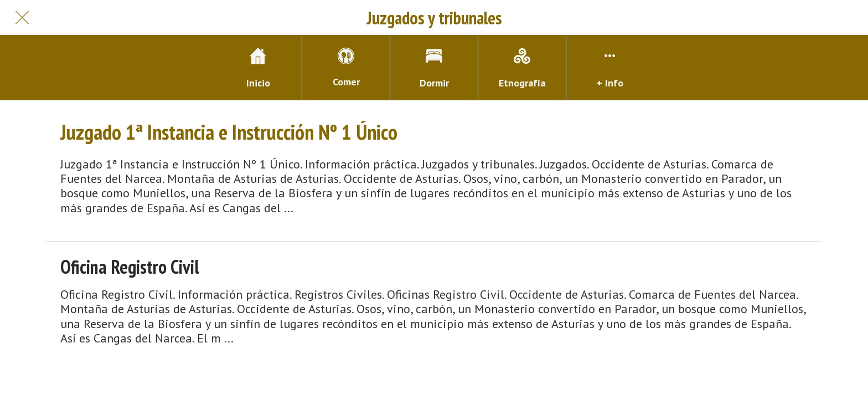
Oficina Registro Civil (130, 267)
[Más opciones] (610, 68)
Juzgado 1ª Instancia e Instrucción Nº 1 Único (229, 132)
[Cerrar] (22, 18)
